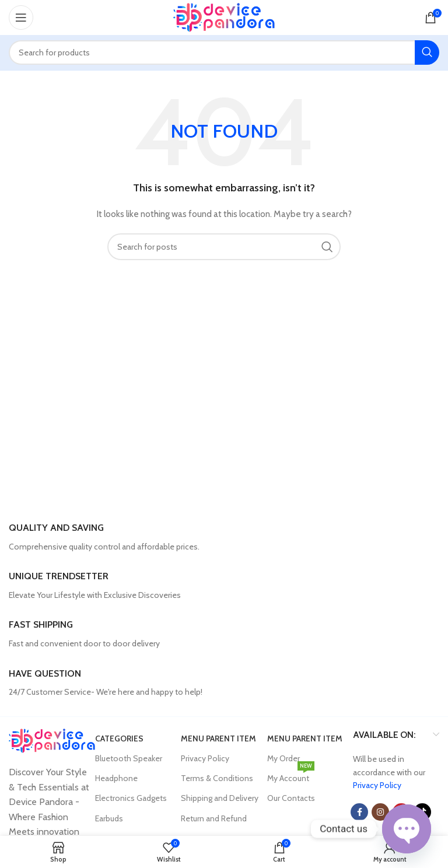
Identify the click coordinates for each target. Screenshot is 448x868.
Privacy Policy (205, 758)
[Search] (224, 52)
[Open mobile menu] (21, 17)
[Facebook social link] (359, 812)
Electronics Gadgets (131, 798)
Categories (119, 738)
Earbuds (109, 818)
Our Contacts (291, 798)
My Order (283, 758)
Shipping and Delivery (220, 798)
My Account (291, 776)
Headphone (116, 778)
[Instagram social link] (380, 812)
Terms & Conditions (217, 778)
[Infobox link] (224, 538)
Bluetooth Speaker (129, 758)
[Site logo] (224, 16)
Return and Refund (214, 818)
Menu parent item (218, 738)
